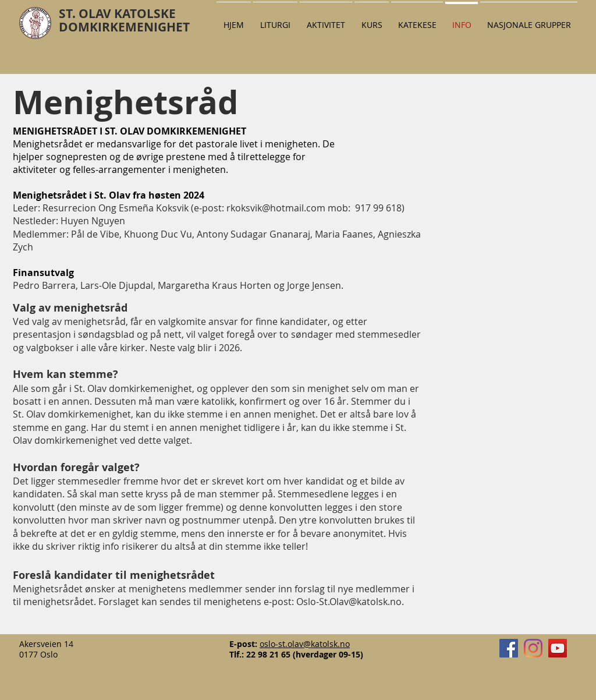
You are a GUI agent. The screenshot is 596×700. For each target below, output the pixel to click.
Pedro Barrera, (47, 285)
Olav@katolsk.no (366, 602)
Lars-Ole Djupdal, (119, 285)
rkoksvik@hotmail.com (276, 208)
